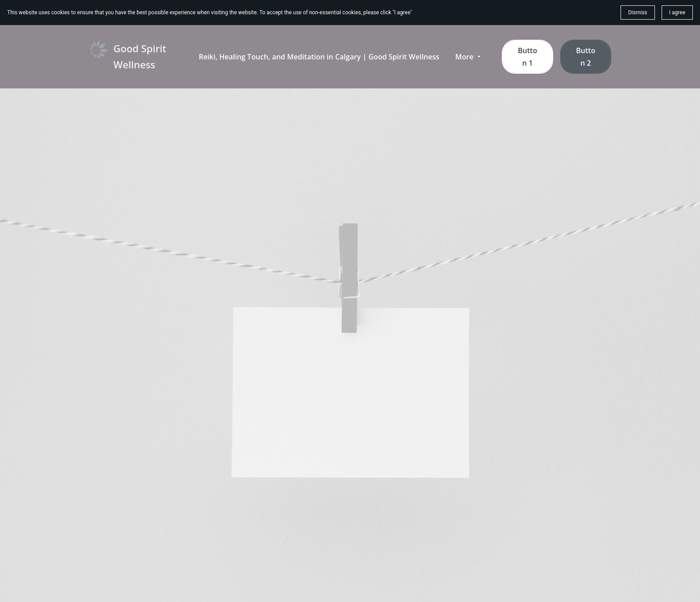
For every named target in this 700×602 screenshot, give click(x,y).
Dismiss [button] (638, 13)
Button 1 (527, 57)
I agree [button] (677, 13)
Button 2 (585, 57)
